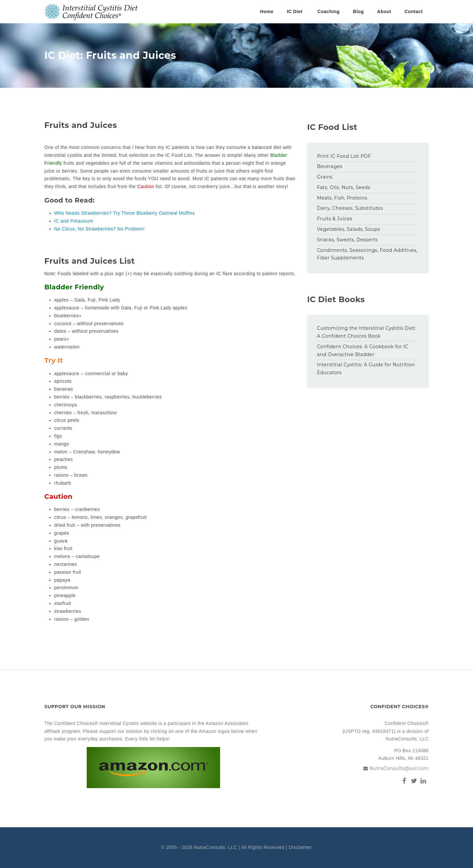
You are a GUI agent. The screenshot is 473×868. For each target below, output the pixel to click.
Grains (325, 177)
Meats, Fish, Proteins (342, 198)
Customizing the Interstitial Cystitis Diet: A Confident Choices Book (367, 332)
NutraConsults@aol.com (399, 768)
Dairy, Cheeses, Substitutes (350, 208)
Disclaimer (300, 847)
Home (267, 12)
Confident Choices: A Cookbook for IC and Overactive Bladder (363, 350)
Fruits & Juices (335, 219)
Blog (359, 12)
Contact (414, 12)
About (384, 12)
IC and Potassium (74, 221)
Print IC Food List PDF (344, 156)
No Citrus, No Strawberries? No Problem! (99, 229)
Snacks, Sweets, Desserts (347, 240)
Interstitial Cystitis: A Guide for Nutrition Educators (366, 369)
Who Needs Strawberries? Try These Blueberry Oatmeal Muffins (124, 213)
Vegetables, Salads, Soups (349, 229)
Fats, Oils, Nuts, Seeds (344, 187)
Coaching (328, 12)
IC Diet (295, 12)
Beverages (330, 166)
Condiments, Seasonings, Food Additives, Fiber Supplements (367, 254)
